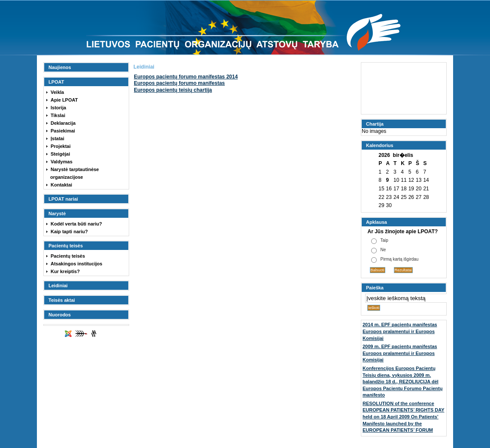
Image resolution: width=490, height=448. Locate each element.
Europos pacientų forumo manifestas (179, 83)
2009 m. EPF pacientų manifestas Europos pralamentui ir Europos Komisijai (400, 353)
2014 (186, 77)
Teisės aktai (62, 300)
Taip (384, 240)
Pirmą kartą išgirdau (400, 259)
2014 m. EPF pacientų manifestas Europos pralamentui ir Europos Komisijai (400, 331)
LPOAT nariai (63, 199)
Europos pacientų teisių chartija (173, 90)
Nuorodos (60, 315)
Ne (383, 250)
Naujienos (60, 67)
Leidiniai (58, 286)
